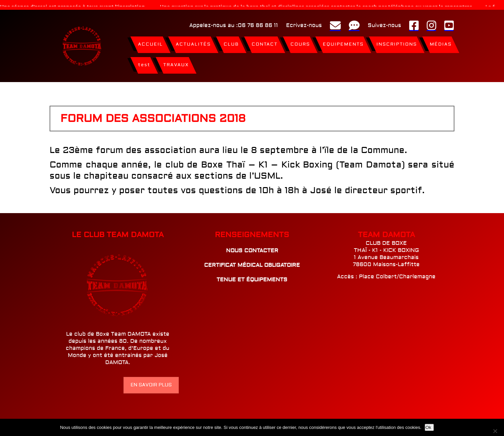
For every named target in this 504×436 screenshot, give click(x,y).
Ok (428, 427)
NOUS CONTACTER (252, 248)
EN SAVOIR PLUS (151, 382)
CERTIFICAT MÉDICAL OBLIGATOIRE (252, 262)
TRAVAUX (176, 62)
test (144, 62)
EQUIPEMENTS (343, 42)
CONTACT (265, 42)
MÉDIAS (441, 42)
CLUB (231, 42)
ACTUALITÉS (193, 42)
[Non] (496, 431)
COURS (300, 42)
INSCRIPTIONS (397, 42)
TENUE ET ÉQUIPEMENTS (252, 277)
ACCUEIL (150, 42)
